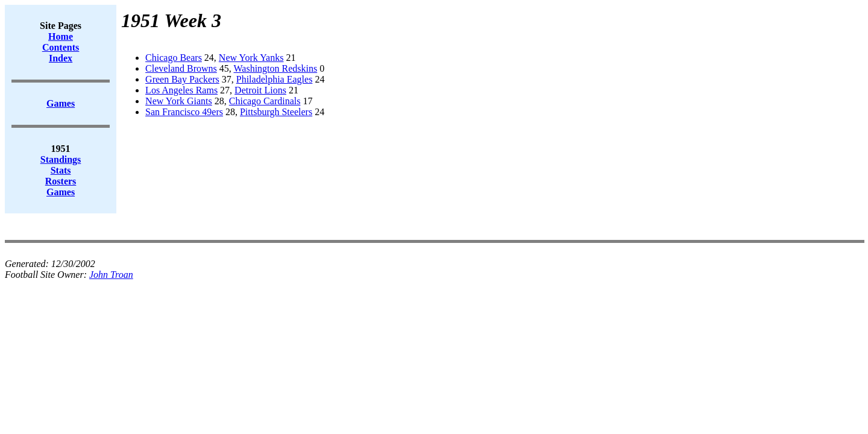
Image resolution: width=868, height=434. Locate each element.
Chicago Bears (174, 58)
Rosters (61, 181)
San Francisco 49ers (184, 112)
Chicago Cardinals (265, 101)
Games (61, 192)
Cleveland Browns (181, 68)
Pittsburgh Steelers (276, 112)
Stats (61, 170)
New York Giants (179, 101)
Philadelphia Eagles (275, 79)
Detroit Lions (260, 90)
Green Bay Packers (182, 79)
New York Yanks (251, 58)
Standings (61, 159)
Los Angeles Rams (181, 90)
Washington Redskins (275, 68)
